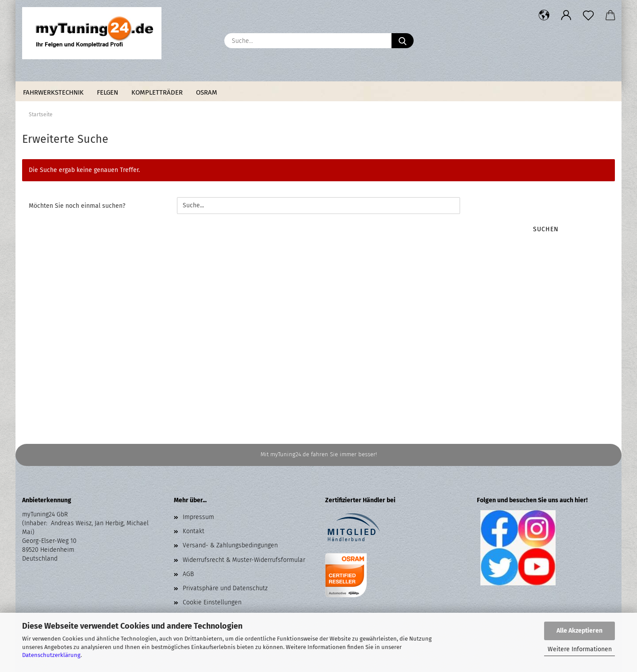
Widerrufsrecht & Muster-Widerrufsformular (244, 560)
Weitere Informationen (580, 649)
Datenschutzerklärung (51, 655)
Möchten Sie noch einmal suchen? (77, 206)
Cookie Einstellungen (212, 602)
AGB (188, 574)
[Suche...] (403, 41)
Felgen (107, 92)
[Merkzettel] (588, 15)
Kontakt (194, 531)
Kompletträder (157, 92)
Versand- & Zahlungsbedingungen (230, 545)
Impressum (198, 517)
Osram (207, 92)
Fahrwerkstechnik (53, 92)
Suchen (546, 229)
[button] (544, 15)
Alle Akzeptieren (579, 631)
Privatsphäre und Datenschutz (225, 588)
